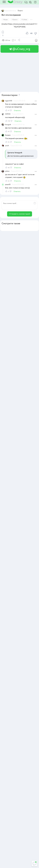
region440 (9, 101)
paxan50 (8, 185)
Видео (20, 11)
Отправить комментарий (20, 214)
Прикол (15, 20)
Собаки (25, 20)
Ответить (17, 111)
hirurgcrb (8, 125)
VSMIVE (8, 114)
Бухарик (8, 135)
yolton (7, 171)
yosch (7, 146)
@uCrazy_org (20, 49)
